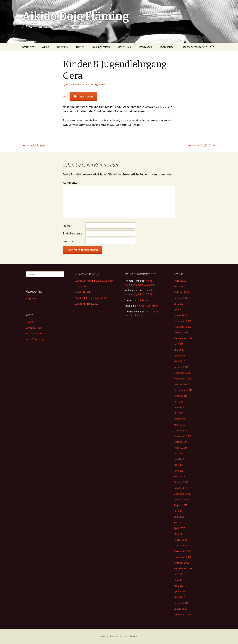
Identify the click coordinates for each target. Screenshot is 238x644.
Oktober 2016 (181, 563)
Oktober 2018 (181, 442)
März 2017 (179, 534)
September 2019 (183, 390)
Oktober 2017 (181, 499)
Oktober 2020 (181, 332)
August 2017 (181, 505)
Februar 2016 (181, 603)
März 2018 (179, 476)
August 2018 (181, 448)
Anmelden (32, 322)
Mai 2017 (179, 522)
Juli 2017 (179, 511)
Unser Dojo (124, 47)
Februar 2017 (181, 540)
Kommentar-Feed (36, 333)
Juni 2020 (179, 350)
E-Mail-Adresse (73, 233)
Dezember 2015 (183, 614)
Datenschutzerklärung (194, 47)
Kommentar (72, 182)
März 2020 (179, 361)
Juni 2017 (179, 517)
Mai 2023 (179, 286)
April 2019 (179, 419)
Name (68, 226)
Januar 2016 (180, 609)
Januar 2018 (180, 488)
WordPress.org (34, 339)
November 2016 (183, 557)
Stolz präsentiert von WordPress (119, 636)
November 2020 (183, 327)
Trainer (80, 47)
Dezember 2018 (183, 436)
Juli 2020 (179, 344)
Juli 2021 (179, 304)
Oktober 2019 (181, 384)
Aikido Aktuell (34, 145)
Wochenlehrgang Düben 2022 (91, 298)
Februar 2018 (181, 482)
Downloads (145, 47)
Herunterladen (83, 96)
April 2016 (179, 591)
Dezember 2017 (183, 494)
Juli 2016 (179, 574)
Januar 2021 (180, 315)
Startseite (28, 47)
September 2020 (183, 338)
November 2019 (183, 379)
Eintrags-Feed (34, 328)
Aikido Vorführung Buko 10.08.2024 (94, 281)
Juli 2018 (179, 453)
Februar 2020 (181, 367)
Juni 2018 (179, 459)
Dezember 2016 (183, 551)
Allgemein (99, 84)
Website (68, 241)
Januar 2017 (180, 545)
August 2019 (181, 396)
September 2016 (183, 568)
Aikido (46, 47)
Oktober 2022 (181, 292)
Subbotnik (81, 286)
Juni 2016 (179, 580)
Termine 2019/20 (202, 145)
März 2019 (179, 425)
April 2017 (179, 528)
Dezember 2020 (183, 321)
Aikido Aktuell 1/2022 (87, 304)
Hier (65, 97)
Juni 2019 (179, 407)
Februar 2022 (181, 298)
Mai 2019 (179, 413)
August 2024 (181, 281)
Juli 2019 (179, 402)
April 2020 (179, 356)
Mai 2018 (179, 465)
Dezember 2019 (183, 373)
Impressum (166, 47)
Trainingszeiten (101, 47)
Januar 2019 (180, 430)
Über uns (62, 47)
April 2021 (179, 309)
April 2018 (179, 471)
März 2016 (179, 597)
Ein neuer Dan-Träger (147, 306)
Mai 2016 (179, 586)
